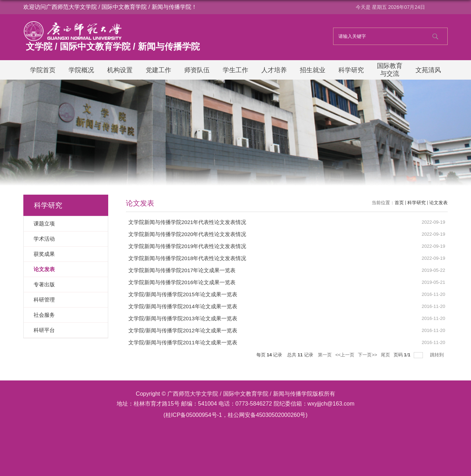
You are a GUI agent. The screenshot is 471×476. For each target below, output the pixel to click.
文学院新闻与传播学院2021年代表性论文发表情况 (187, 222)
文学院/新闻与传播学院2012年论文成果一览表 (183, 330)
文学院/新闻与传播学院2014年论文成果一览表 (183, 306)
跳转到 (438, 355)
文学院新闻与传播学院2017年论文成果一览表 (182, 270)
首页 (399, 203)
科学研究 (417, 203)
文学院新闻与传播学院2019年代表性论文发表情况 (187, 246)
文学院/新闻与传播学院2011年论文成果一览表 (183, 342)
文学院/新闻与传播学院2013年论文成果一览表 (183, 318)
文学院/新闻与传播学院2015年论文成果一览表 (183, 294)
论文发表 (438, 203)
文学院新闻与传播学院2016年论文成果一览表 (182, 282)
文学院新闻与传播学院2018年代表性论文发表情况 (187, 258)
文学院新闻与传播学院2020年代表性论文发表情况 (187, 234)
